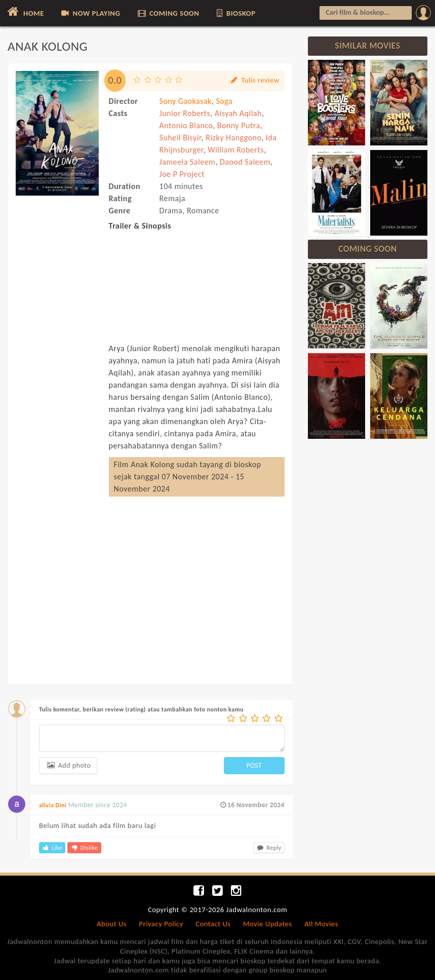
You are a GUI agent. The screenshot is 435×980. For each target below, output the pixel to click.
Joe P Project (182, 174)
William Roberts (236, 150)
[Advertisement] (57, 376)
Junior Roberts (185, 113)
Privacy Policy (161, 924)
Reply (269, 848)
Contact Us (213, 924)
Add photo (68, 765)
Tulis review (254, 80)
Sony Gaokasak (186, 101)
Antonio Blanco (186, 125)
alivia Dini (53, 805)
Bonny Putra (239, 125)
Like (52, 848)
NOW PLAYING (90, 13)
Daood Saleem (245, 162)
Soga (224, 101)
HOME (25, 12)
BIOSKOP (235, 13)
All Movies (321, 924)
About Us (112, 924)
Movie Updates (268, 924)
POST (254, 765)
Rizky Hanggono (233, 138)
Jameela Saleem (188, 162)
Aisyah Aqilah (238, 113)
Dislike (84, 848)
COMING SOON (168, 13)
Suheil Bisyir (181, 138)
